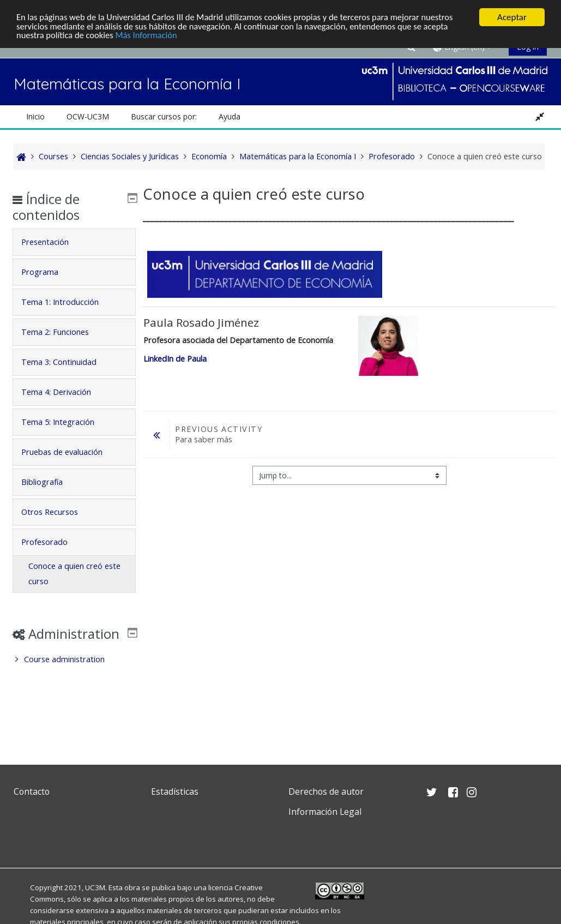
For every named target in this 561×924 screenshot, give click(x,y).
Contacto (32, 791)
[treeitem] (74, 675)
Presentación (53, 242)
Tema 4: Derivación (64, 392)
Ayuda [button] (230, 116)
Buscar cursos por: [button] (164, 116)
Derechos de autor (326, 791)
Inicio (35, 116)
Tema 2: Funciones (63, 332)
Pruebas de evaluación (70, 452)
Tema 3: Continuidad (67, 362)
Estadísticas (175, 791)
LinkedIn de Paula (175, 359)
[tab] (74, 242)
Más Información (150, 36)
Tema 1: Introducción (68, 302)
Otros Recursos (58, 512)
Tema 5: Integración (66, 422)
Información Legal (325, 812)
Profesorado (53, 542)
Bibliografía (50, 482)
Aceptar (512, 17)
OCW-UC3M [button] (88, 116)
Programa (48, 272)
